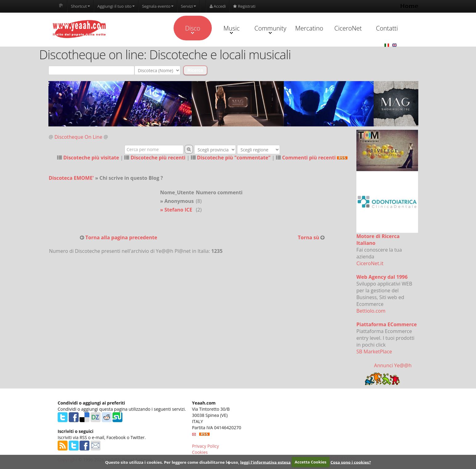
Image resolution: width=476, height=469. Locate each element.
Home (409, 6)
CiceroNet (348, 28)
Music (232, 29)
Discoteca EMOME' (71, 178)
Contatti (387, 28)
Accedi (218, 6)
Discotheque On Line (78, 137)
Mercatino (309, 28)
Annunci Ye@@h (393, 365)
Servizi (189, 6)
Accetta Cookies (311, 462)
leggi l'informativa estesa (265, 462)
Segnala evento (158, 6)
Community (270, 29)
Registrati (244, 6)
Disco (193, 29)
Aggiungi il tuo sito (116, 6)
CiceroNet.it (370, 263)
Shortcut (80, 6)
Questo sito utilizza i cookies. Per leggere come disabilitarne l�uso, (172, 462)
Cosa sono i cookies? (351, 462)
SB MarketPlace (374, 352)
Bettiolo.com (371, 311)
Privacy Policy (205, 446)
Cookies (200, 452)
